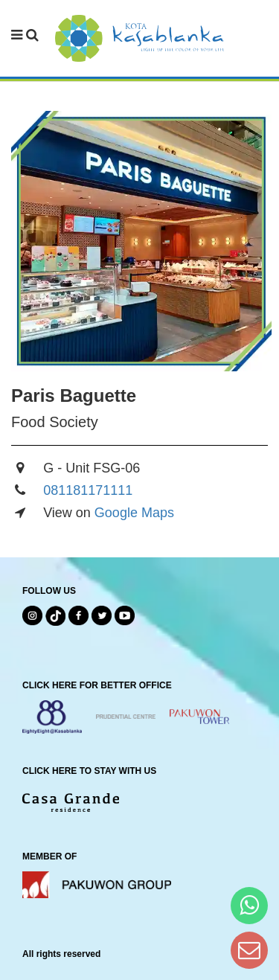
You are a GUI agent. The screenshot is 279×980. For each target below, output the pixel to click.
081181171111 (88, 490)
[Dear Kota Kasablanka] (249, 950)
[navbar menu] (25, 36)
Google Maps (134, 513)
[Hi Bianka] (249, 905)
